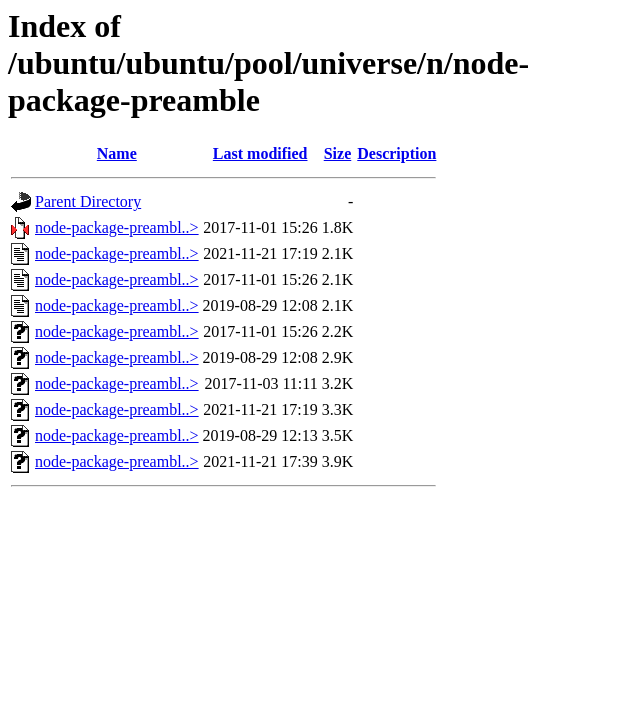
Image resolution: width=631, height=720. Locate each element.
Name (117, 153)
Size (338, 153)
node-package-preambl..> (117, 227)
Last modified (260, 153)
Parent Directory (88, 201)
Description (396, 153)
